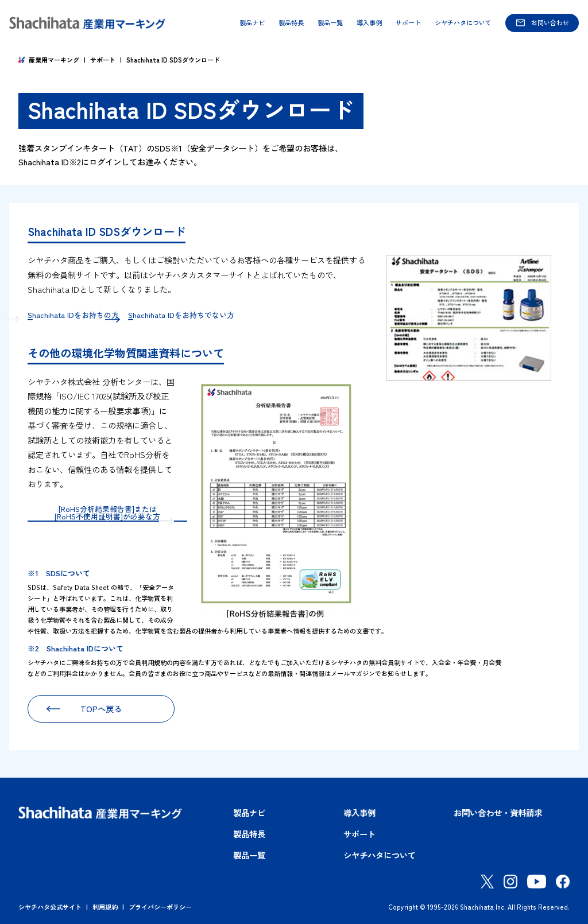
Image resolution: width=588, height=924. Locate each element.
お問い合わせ (550, 22)
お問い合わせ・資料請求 (498, 808)
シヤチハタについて (463, 23)
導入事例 (369, 23)
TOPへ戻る (101, 704)
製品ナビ (252, 23)
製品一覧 (330, 23)
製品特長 (291, 23)
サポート (408, 23)
